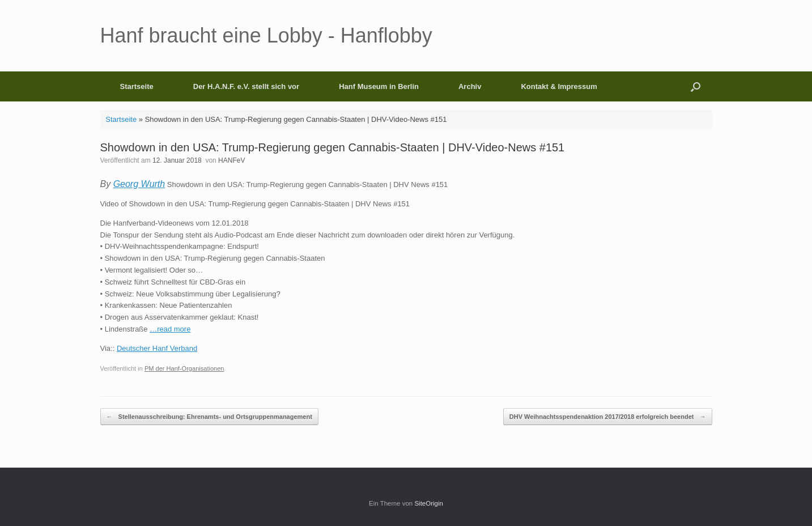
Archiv (470, 86)
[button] (696, 86)
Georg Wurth (139, 184)
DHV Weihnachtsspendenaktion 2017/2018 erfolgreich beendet (608, 417)
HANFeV (231, 160)
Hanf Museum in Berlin (379, 86)
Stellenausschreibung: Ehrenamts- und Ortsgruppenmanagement (209, 417)
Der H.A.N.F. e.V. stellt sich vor (246, 86)
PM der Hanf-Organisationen (184, 368)
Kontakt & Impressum (559, 86)
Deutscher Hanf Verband (157, 348)
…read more (170, 329)
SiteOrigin (429, 503)
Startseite (137, 86)
